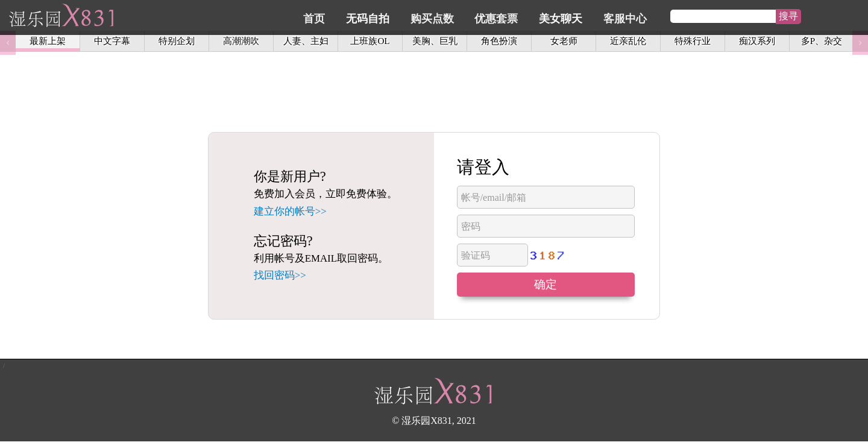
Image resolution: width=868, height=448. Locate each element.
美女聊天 (618, 16)
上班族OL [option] (370, 43)
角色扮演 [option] (499, 43)
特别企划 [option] (177, 43)
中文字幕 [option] (112, 43)
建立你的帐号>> (290, 211)
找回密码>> (280, 275)
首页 (383, 16)
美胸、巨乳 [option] (435, 43)
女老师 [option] (564, 43)
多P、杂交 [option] (822, 43)
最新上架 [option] (48, 43)
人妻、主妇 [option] (306, 43)
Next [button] (860, 43)
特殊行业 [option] (693, 43)
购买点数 (495, 16)
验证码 (476, 255)
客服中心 (679, 16)
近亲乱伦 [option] (628, 43)
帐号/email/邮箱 (494, 197)
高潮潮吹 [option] (241, 43)
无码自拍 (433, 16)
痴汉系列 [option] (757, 43)
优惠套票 (556, 16)
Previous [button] (8, 43)
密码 (471, 226)
